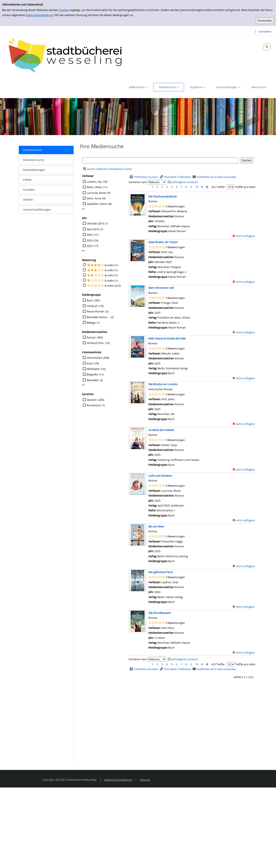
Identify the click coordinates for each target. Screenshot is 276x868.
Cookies (64, 10)
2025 (90, 235)
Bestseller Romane (98, 317)
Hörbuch (92, 306)
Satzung (145, 780)
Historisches (94, 358)
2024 (90, 240)
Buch (90, 300)
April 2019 (93, 229)
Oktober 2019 (95, 223)
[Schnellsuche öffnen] (267, 47)
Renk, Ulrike (94, 187)
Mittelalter (93, 369)
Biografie (92, 374)
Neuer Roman (95, 311)
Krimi (90, 363)
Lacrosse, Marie (96, 193)
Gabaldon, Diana (97, 204)
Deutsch (92, 400)
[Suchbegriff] (160, 160)
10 (197, 187)
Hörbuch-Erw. (95, 343)
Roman (91, 337)
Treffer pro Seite (245, 187)
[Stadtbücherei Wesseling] (68, 56)
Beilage (91, 323)
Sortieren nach (138, 182)
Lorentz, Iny (94, 182)
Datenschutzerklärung (40, 15)
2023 (90, 246)
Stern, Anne (94, 198)
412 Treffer (218, 187)
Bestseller (93, 380)
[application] (138, 87)
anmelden (265, 31)
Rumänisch (94, 405)
